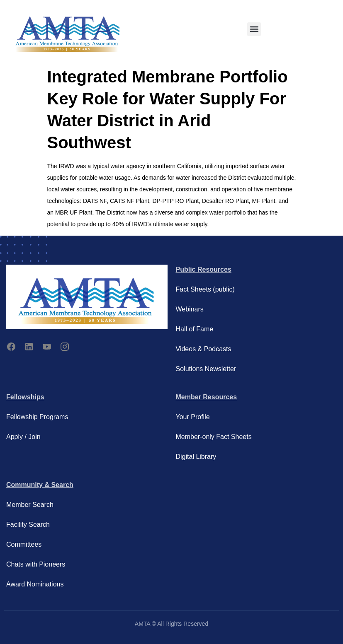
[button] (254, 29)
